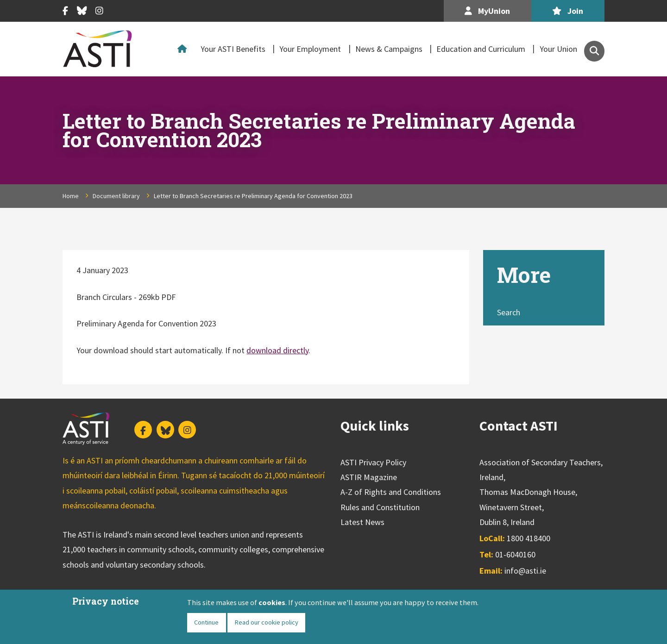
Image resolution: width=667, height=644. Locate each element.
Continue (206, 622)
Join (568, 11)
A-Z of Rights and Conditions (391, 492)
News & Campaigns (389, 49)
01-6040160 (515, 554)
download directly (277, 350)
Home (184, 49)
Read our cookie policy (266, 622)
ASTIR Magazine (369, 477)
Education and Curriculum (481, 49)
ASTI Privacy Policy (373, 462)
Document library (116, 196)
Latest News (362, 522)
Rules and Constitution (380, 507)
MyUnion (487, 11)
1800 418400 (529, 538)
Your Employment (310, 49)
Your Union (558, 49)
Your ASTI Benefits (233, 49)
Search (509, 312)
